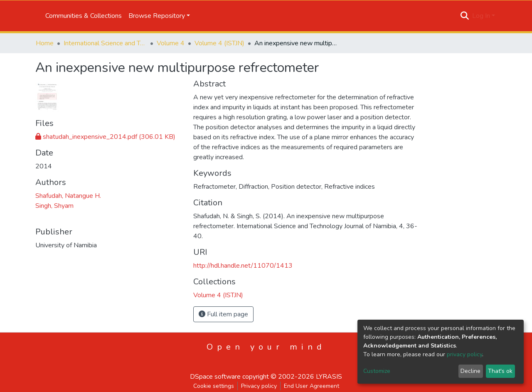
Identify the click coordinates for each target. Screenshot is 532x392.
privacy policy (464, 354)
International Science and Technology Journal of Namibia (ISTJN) (105, 43)
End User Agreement (312, 386)
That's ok (500, 371)
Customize (377, 371)
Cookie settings (214, 386)
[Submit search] (465, 16)
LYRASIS (329, 377)
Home (45, 43)
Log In (481, 16)
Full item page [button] (223, 314)
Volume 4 (171, 43)
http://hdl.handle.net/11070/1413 (243, 266)
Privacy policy (259, 386)
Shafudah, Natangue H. (68, 196)
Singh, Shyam (54, 206)
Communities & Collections (84, 16)
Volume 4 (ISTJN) (219, 43)
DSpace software (215, 377)
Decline (470, 371)
